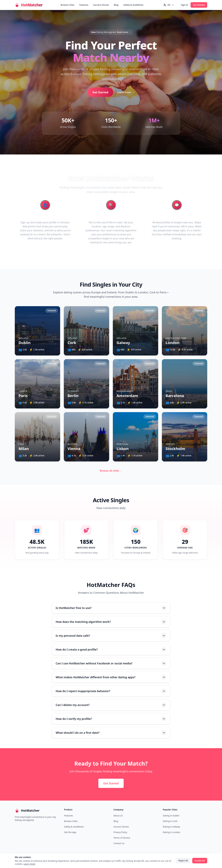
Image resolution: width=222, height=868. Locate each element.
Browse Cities (68, 5)
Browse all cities (111, 471)
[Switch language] (169, 5)
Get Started (199, 5)
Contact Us (119, 843)
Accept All (200, 861)
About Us (118, 816)
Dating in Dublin (171, 816)
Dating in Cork (170, 821)
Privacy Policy (120, 832)
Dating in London (172, 832)
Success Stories (101, 5)
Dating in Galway (171, 827)
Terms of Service (122, 838)
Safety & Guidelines (133, 5)
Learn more (126, 92)
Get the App (70, 832)
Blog (116, 5)
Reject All (183, 861)
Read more (124, 32)
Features (84, 5)
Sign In (184, 5)
